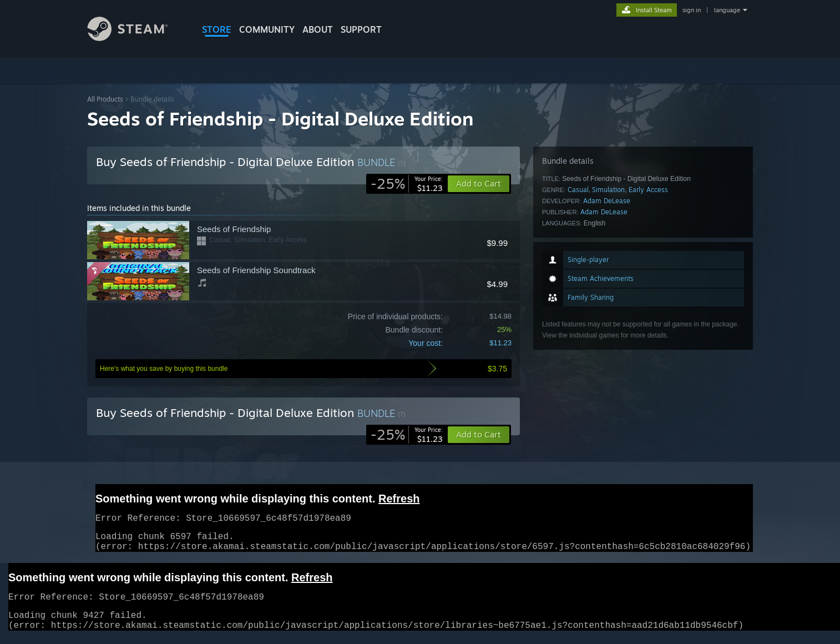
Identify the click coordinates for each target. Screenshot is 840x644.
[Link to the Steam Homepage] (136, 38)
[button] (479, 435)
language (727, 10)
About (318, 29)
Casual (578, 190)
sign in (692, 10)
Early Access (648, 190)
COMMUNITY (267, 29)
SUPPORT (361, 29)
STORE (217, 29)
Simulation (608, 190)
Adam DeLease (607, 201)
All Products (105, 99)
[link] (407, 184)
